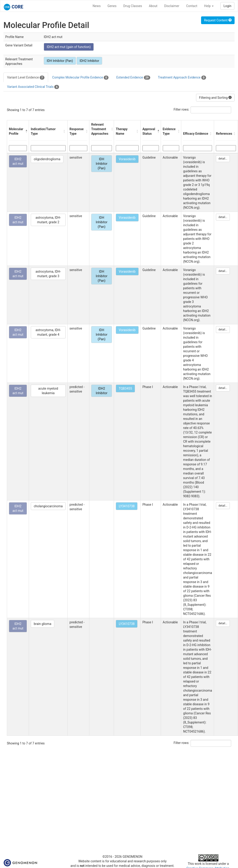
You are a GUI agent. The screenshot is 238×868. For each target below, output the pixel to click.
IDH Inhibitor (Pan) (60, 61)
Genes (112, 6)
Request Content (218, 20)
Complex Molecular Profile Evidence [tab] (80, 78)
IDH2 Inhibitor (89, 61)
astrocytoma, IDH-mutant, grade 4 (48, 332)
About (153, 6)
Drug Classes (133, 6)
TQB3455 (125, 388)
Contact (192, 6)
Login (227, 6)
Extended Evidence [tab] (133, 78)
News (97, 6)
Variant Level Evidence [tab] (26, 78)
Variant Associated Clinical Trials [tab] (33, 87)
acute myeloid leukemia (48, 391)
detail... (223, 159)
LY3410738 (127, 506)
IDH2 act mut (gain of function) (69, 47)
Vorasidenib (127, 159)
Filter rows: (182, 109)
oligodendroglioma (47, 159)
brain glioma (43, 624)
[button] (26, 131)
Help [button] (209, 6)
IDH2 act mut (18, 161)
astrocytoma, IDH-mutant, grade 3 (48, 274)
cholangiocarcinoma (48, 506)
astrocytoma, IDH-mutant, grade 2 (48, 220)
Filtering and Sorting (215, 98)
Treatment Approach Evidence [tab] (182, 78)
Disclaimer (172, 6)
